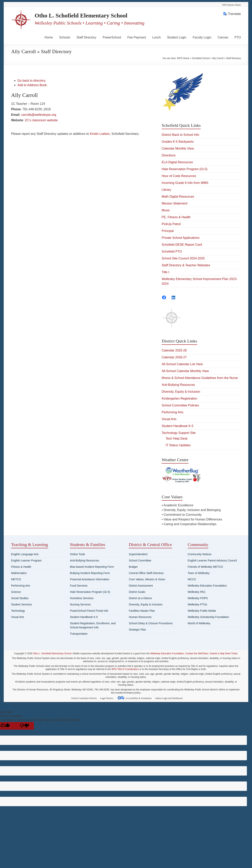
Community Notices (200, 554)
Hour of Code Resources (179, 176)
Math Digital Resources (178, 197)
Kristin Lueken (100, 134)
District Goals (137, 592)
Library (166, 190)
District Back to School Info (180, 135)
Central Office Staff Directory (146, 573)
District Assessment (141, 586)
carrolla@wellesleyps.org (39, 115)
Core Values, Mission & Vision (147, 579)
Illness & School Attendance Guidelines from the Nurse (200, 378)
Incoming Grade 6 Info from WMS (185, 183)
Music (166, 210)
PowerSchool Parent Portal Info (89, 611)
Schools (65, 37)
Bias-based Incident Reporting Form (92, 567)
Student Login (177, 37)
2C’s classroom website (41, 120)
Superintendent (138, 554)
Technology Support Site (179, 433)
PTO (238, 37)
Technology (18, 611)
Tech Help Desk (177, 439)
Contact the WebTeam (197, 654)
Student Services (22, 604)
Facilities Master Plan (142, 611)
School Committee (140, 560)
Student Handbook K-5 (178, 426)
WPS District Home (231, 5)
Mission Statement (175, 203)
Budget (133, 567)
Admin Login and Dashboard (170, 698)
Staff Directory (86, 37)
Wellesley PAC (197, 592)
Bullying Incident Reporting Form (90, 573)
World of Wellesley (199, 623)
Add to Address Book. (33, 85)
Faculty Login (202, 37)
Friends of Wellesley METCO (205, 567)
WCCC (192, 579)
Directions (169, 155)
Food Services (79, 586)
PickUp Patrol (171, 224)
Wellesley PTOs (197, 604)
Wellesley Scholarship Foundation (208, 617)
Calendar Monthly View (178, 148)
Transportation (79, 634)
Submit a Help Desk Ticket (223, 654)
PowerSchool (112, 37)
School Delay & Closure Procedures (151, 623)
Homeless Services (82, 598)
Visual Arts (169, 419)
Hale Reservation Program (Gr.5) (185, 169)
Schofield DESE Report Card (182, 245)
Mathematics (19, 573)
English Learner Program (26, 560)
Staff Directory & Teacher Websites (186, 265)
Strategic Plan (137, 630)
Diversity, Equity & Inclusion (181, 392)
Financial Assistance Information (90, 579)
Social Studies (20, 598)
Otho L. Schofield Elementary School (91, 16)
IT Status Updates (178, 445)
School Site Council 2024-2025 (183, 258)
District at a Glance (140, 598)
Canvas (223, 37)
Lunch (157, 37)
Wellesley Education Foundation (207, 586)
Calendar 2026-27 (174, 357)
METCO (16, 579)
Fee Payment (137, 37)
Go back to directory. (32, 81)
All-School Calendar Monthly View (185, 371)
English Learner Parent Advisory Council (212, 560)
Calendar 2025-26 (174, 350)
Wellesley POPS (198, 598)
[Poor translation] (24, 725)
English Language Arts (25, 554)
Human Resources (140, 617)
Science (16, 592)
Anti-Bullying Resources (178, 385)
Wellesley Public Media (202, 611)
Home (49, 37)
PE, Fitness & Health (176, 217)
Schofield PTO (172, 251)
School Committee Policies (180, 405)
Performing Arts (172, 412)
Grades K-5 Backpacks (178, 142)
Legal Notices (108, 698)
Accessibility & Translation (139, 698)
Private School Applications (181, 238)
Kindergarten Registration (179, 398)
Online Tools (78, 554)
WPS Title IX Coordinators (125, 669)
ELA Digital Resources (177, 162)
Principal (168, 231)
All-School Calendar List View (182, 364)
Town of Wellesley (199, 573)
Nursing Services (80, 604)
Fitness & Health (21, 567)
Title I (165, 272)
